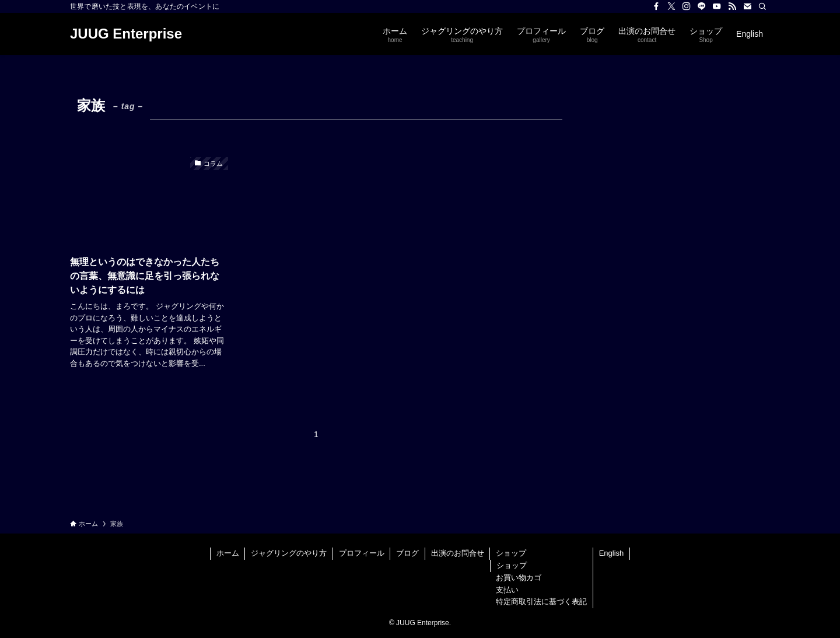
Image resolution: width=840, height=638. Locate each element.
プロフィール (362, 553)
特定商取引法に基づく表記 (541, 602)
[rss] (732, 6)
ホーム (228, 553)
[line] (702, 6)
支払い (507, 590)
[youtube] (717, 6)
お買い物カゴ (519, 578)
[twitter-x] (671, 6)
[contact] (747, 6)
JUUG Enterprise (126, 34)
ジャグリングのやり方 (289, 553)
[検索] (762, 6)
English (612, 553)
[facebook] (656, 6)
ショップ (511, 553)
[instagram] (687, 6)
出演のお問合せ (458, 553)
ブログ (407, 553)
